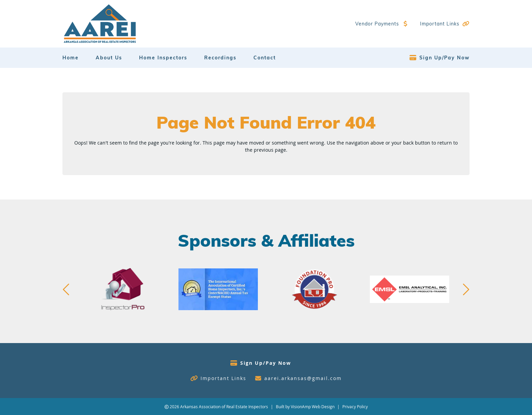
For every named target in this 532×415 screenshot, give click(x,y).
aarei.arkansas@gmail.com (303, 378)
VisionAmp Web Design (313, 407)
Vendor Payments (377, 24)
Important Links (440, 24)
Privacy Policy (355, 407)
